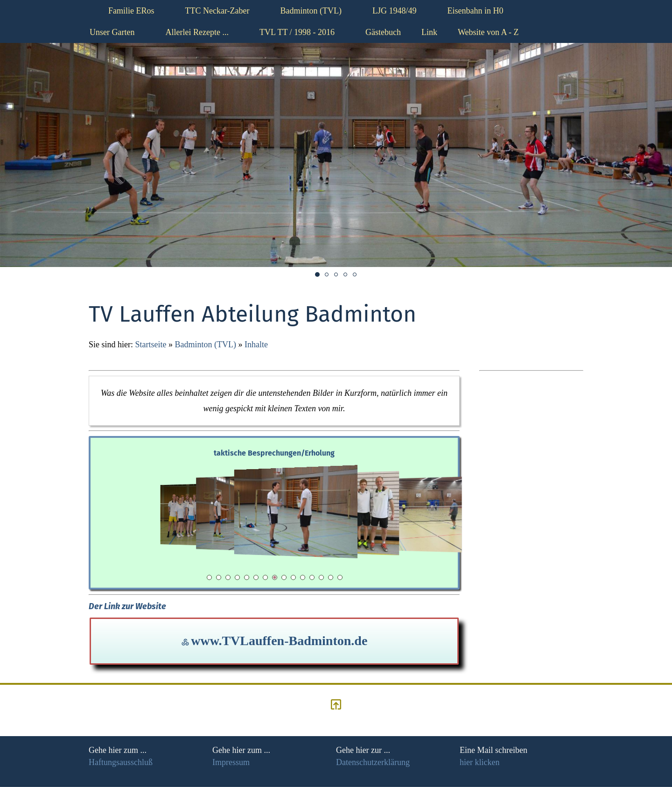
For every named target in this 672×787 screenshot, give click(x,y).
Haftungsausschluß (121, 762)
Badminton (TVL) (205, 344)
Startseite (151, 344)
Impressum (231, 762)
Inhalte (256, 344)
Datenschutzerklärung (373, 762)
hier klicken (479, 762)
